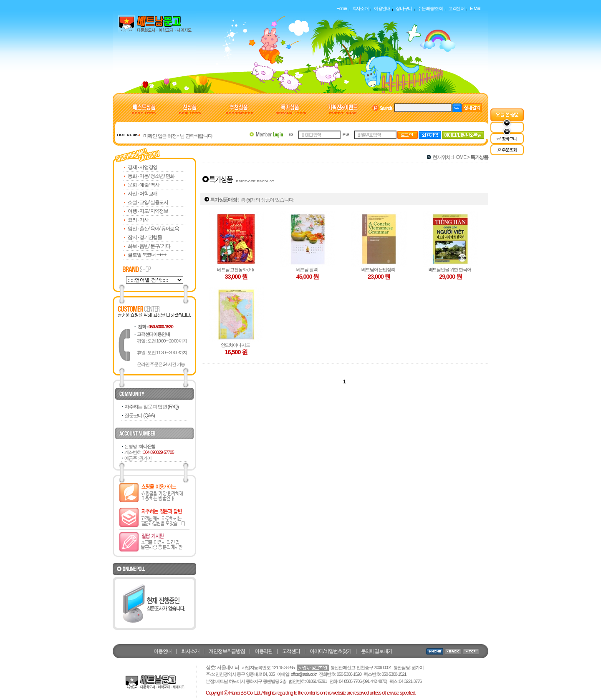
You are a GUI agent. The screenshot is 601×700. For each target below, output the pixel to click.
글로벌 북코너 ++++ (147, 255)
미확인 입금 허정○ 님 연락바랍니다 (178, 136)
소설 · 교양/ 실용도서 (148, 202)
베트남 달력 (308, 269)
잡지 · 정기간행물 (145, 237)
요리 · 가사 (138, 220)
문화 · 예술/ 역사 (143, 185)
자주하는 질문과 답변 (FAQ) (152, 407)
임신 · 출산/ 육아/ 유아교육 (153, 229)
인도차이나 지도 (236, 345)
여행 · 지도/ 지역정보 (148, 211)
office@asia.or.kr (304, 674)
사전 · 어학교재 (143, 194)
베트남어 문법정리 (379, 269)
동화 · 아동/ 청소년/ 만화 (151, 176)
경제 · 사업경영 (143, 167)
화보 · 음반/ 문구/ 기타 (149, 246)
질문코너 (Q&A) (140, 415)
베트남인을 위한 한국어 (451, 269)
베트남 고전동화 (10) (236, 269)
